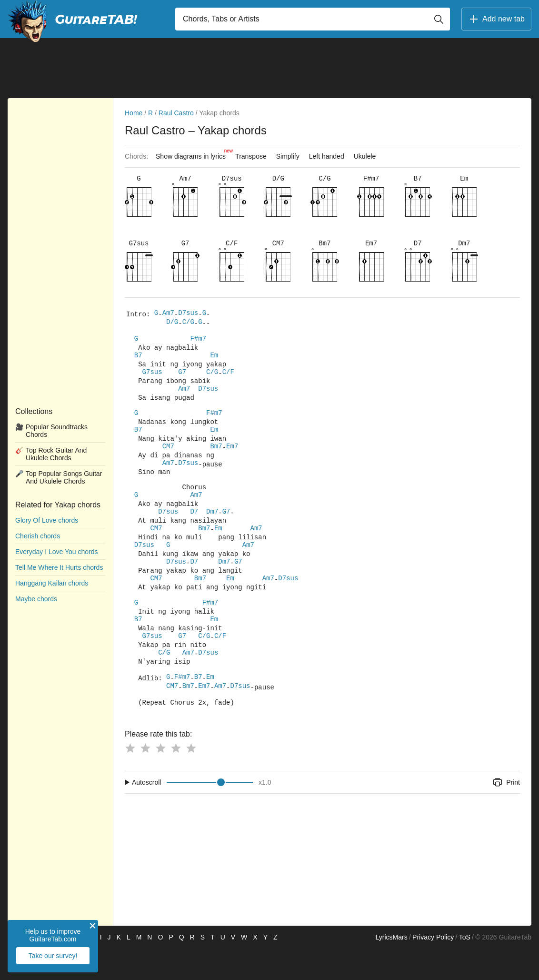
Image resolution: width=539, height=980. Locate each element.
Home (134, 113)
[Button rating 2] (145, 779)
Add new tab (496, 19)
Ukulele (365, 156)
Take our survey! (53, 956)
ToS (465, 969)
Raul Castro (176, 113)
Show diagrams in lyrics (193, 154)
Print (506, 814)
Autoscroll (146, 814)
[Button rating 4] (176, 779)
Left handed (327, 156)
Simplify (288, 156)
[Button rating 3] (160, 779)
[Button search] (439, 19)
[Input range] (210, 814)
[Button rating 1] (130, 779)
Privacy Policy (433, 969)
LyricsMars (391, 969)
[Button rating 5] (191, 779)
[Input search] (313, 19)
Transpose (251, 156)
